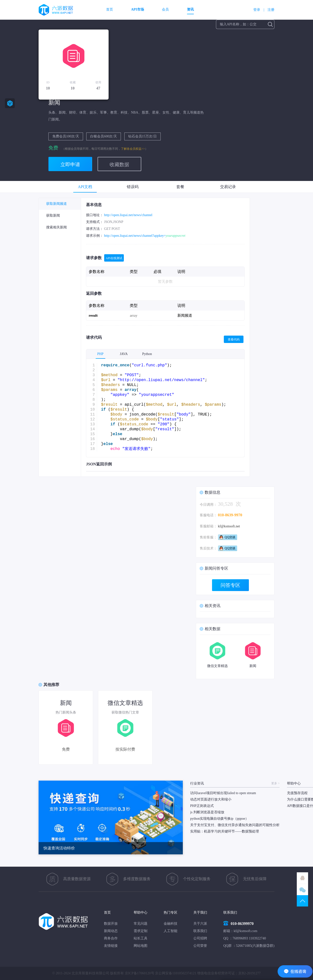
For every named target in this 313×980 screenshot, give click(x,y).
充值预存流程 (297, 793)
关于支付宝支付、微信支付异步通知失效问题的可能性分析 (235, 825)
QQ (302, 878)
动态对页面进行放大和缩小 (211, 799)
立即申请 (70, 164)
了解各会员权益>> (133, 149)
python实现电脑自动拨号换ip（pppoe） (219, 819)
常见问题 (141, 924)
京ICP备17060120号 (140, 973)
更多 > (275, 783)
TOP (302, 901)
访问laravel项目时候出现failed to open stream (223, 793)
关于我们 (200, 913)
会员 (165, 10)
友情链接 (111, 946)
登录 (257, 10)
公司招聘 (200, 938)
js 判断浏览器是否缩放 (207, 812)
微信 (302, 890)
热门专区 (171, 913)
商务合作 (111, 938)
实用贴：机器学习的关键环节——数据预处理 (225, 831)
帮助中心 (141, 913)
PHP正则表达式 (202, 806)
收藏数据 (119, 164)
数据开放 (111, 924)
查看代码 (234, 340)
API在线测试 (114, 258)
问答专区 (230, 585)
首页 (110, 10)
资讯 (190, 10)
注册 (271, 10)
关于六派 (200, 924)
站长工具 (141, 938)
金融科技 (171, 924)
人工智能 (171, 931)
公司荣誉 (200, 946)
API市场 (138, 10)
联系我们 (200, 931)
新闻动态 (111, 931)
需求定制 (141, 931)
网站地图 (141, 946)
